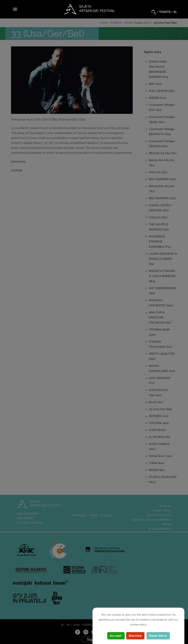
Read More (158, 636)
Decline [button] (135, 636)
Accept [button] (116, 636)
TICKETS (165, 12)
